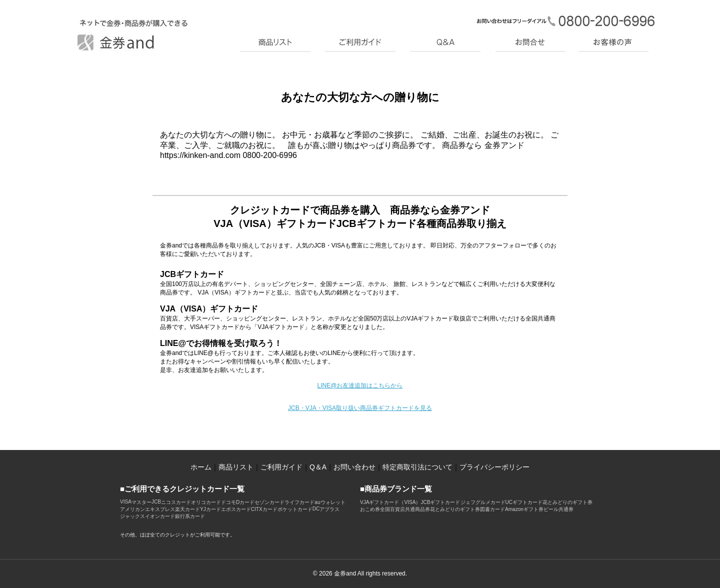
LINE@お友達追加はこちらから (360, 385)
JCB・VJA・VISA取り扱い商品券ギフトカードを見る (360, 408)
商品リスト (236, 467)
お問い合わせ (354, 467)
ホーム (201, 467)
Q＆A (318, 467)
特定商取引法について (417, 467)
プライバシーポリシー (494, 467)
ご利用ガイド (281, 467)
